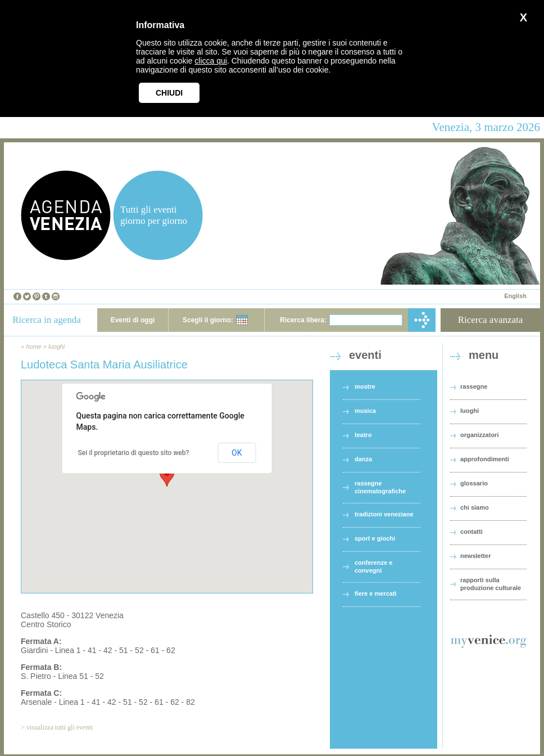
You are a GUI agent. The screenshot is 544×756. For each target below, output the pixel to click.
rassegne (474, 386)
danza (363, 459)
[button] (167, 476)
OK (237, 453)
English (515, 296)
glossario (474, 483)
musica (365, 411)
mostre (365, 386)
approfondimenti (485, 459)
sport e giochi (375, 538)
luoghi (56, 346)
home (34, 346)
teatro (363, 435)
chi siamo (475, 507)
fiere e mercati (376, 593)
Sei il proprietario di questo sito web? (134, 453)
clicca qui (211, 61)
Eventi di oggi (133, 320)
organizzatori (479, 435)
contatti (472, 532)
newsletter (475, 556)
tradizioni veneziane (384, 514)
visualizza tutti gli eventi (60, 727)
